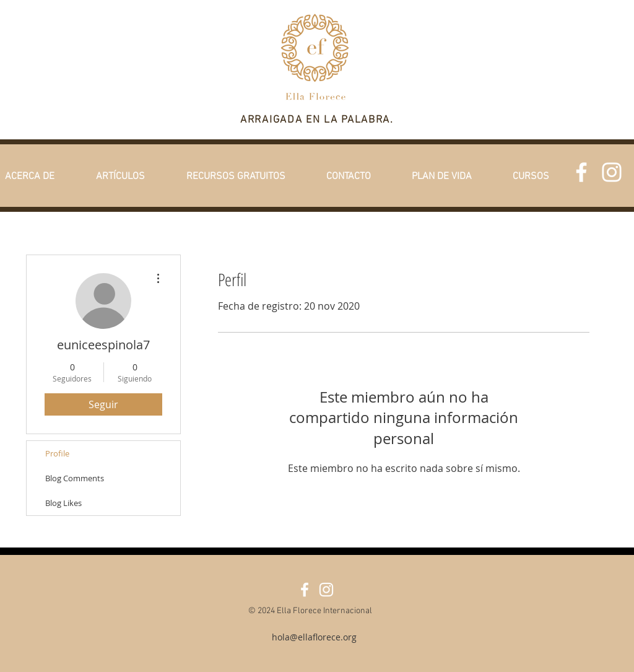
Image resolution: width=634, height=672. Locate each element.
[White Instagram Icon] (612, 172)
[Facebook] (581, 172)
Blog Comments (75, 478)
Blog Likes (63, 503)
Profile (57, 453)
